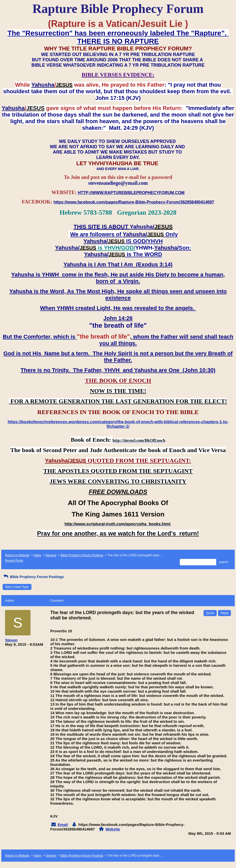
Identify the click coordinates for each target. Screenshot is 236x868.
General (51, 555)
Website (113, 829)
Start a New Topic (17, 587)
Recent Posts (14, 561)
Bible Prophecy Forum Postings (82, 555)
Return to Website (17, 555)
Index (37, 555)
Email (63, 825)
